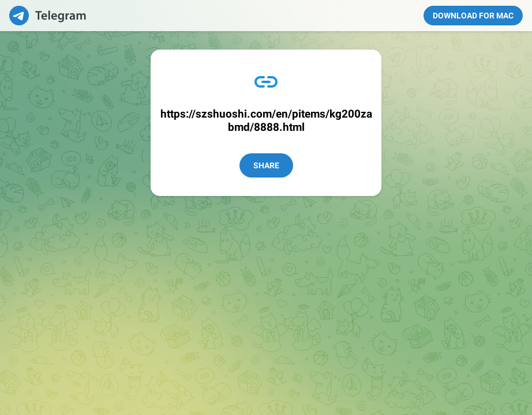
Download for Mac (473, 16)
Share (266, 165)
